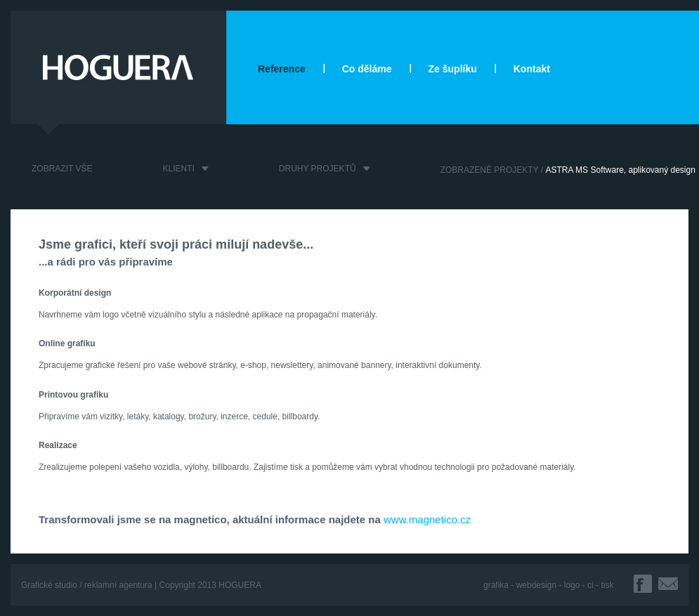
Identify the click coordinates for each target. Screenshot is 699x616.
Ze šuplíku (453, 69)
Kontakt (532, 69)
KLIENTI (178, 169)
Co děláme (367, 69)
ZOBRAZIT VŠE (62, 169)
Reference (282, 69)
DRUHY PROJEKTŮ (318, 169)
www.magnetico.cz (427, 519)
